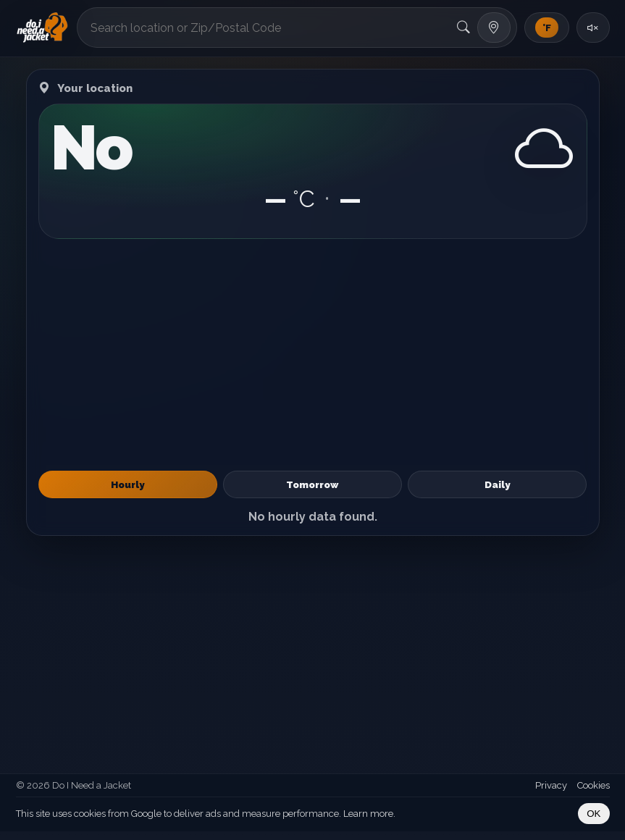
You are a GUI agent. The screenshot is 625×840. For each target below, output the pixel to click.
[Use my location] (494, 28)
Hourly (127, 484)
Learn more (368, 814)
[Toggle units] (547, 28)
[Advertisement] (313, 355)
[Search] (463, 28)
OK (593, 814)
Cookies (593, 785)
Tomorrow (312, 484)
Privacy (551, 785)
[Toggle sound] (593, 28)
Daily (497, 484)
